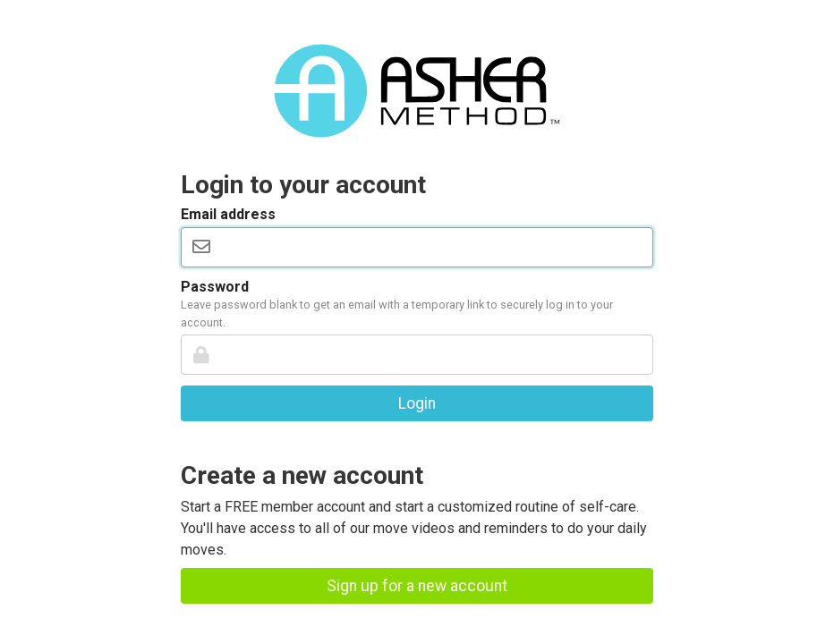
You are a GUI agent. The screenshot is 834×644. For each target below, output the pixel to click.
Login (417, 403)
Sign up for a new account (417, 586)
